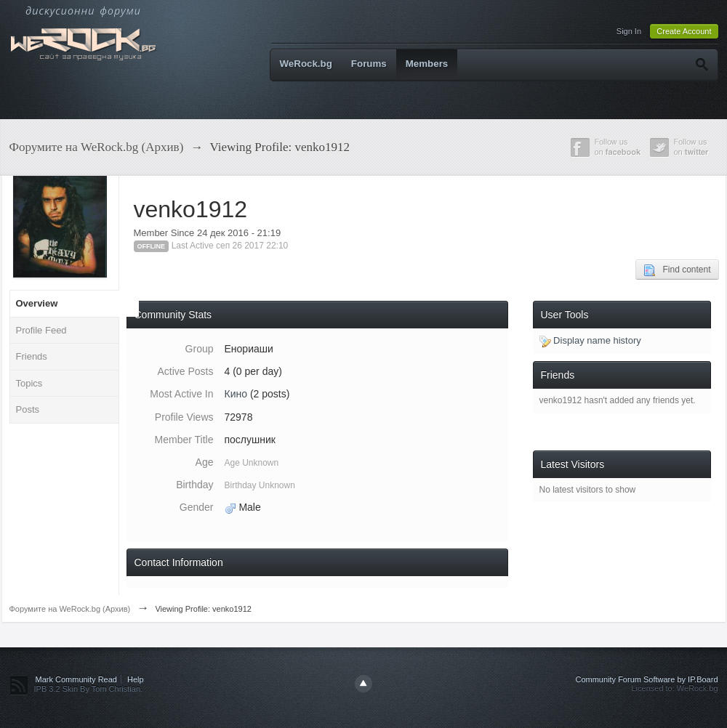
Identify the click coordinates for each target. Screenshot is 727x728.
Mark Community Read (76, 679)
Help (136, 679)
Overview (37, 303)
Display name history (590, 340)
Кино (236, 394)
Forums (369, 64)
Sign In (629, 31)
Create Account (684, 31)
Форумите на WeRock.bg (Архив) (70, 609)
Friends (32, 356)
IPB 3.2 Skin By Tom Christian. (89, 689)
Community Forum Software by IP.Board (646, 679)
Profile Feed (41, 330)
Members (427, 64)
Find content (677, 270)
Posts (28, 409)
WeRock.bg (306, 64)
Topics (29, 383)
